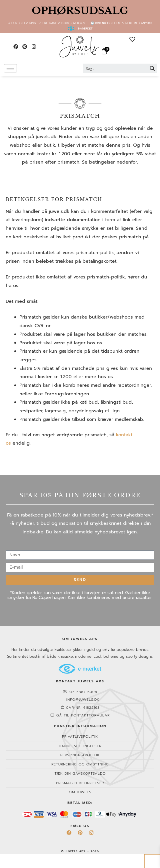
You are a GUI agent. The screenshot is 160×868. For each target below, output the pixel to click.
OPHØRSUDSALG (80, 11)
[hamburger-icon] (10, 68)
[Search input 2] (115, 68)
